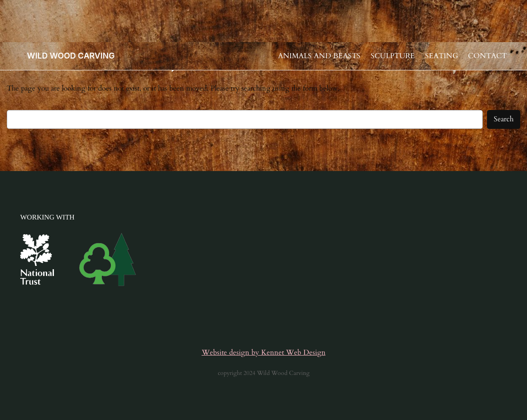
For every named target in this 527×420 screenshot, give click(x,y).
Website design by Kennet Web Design (264, 352)
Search (504, 119)
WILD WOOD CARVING (71, 56)
